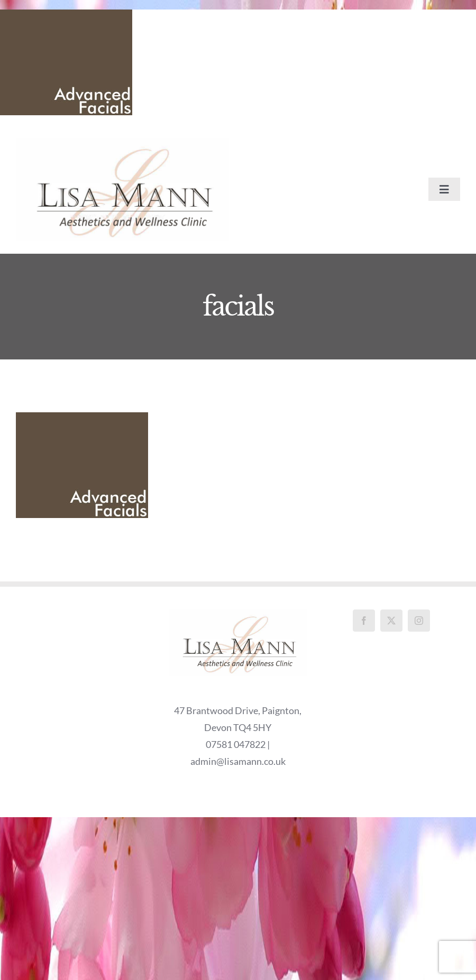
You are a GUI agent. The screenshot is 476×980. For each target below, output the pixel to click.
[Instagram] (419, 621)
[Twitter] (391, 621)
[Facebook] (364, 621)
